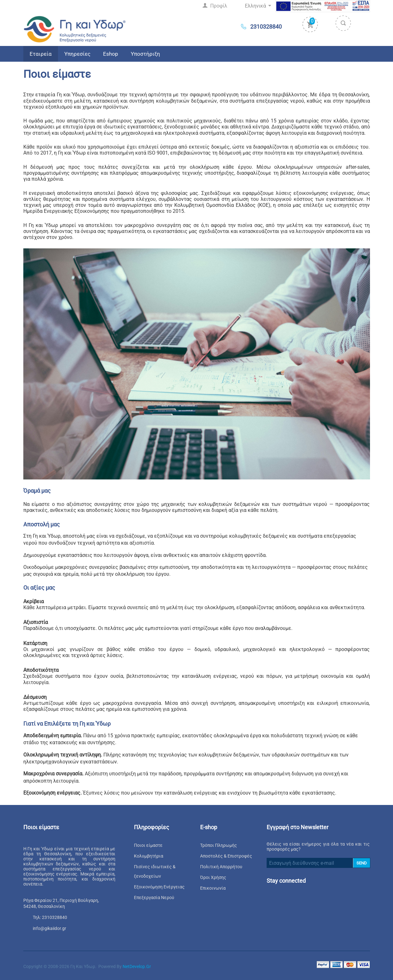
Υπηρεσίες (77, 54)
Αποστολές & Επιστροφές (226, 856)
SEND (362, 863)
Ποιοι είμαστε (148, 845)
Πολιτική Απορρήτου (221, 867)
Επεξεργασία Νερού (154, 898)
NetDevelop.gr (137, 966)
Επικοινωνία (213, 888)
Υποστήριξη (145, 54)
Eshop (111, 54)
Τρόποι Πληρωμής (219, 845)
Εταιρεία (41, 54)
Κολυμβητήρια (149, 856)
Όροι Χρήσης (213, 877)
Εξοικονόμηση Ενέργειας (159, 887)
